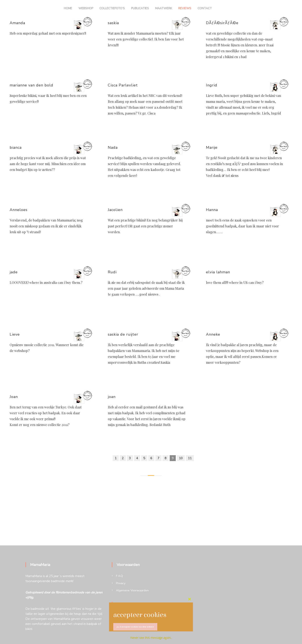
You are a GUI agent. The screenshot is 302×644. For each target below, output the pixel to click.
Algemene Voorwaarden (132, 590)
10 (181, 458)
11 (190, 458)
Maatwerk (164, 8)
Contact (205, 8)
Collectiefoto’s (112, 8)
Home (68, 8)
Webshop (86, 8)
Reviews (185, 8)
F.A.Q (119, 576)
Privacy (121, 583)
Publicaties (140, 8)
